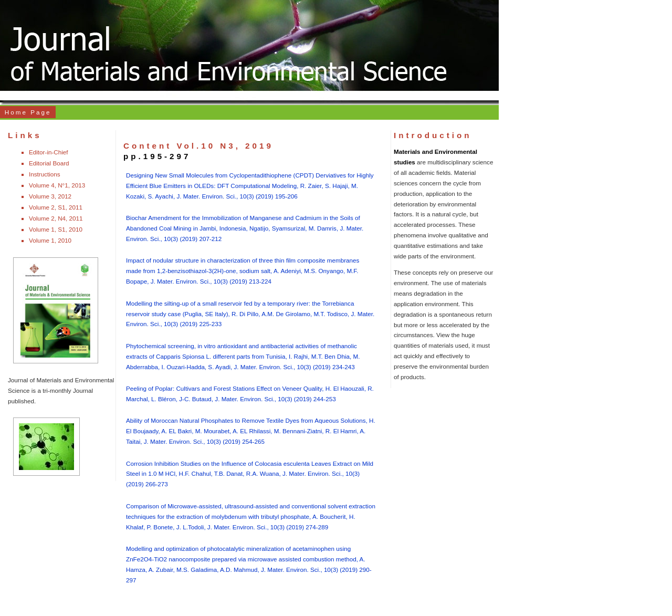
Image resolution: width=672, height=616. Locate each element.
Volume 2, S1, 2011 (56, 207)
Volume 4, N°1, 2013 (57, 185)
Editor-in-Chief (49, 152)
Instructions (45, 174)
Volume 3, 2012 (50, 196)
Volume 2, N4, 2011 (56, 218)
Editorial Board (49, 163)
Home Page (28, 112)
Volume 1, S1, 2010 (56, 229)
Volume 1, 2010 (50, 240)
